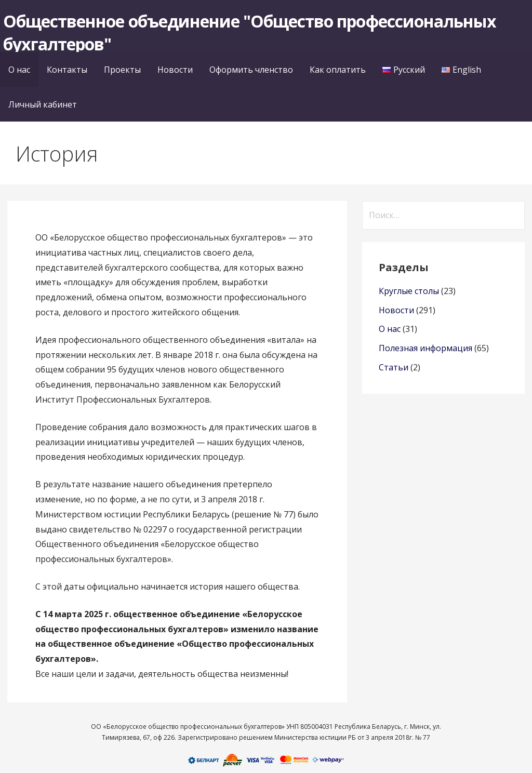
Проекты (122, 70)
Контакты (67, 70)
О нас (19, 70)
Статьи (394, 367)
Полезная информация (425, 348)
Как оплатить (338, 70)
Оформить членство (251, 70)
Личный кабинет (43, 104)
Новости (175, 70)
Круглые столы (409, 291)
